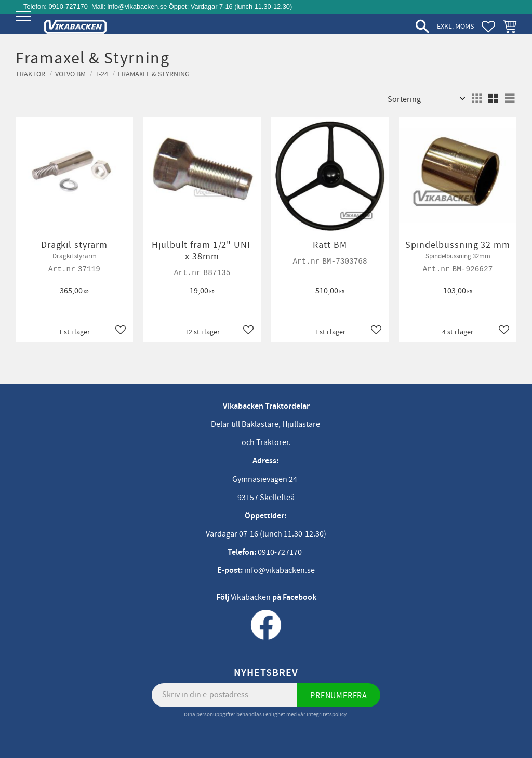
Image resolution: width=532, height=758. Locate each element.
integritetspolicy (327, 715)
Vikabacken (251, 597)
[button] (25, 25)
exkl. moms (455, 26)
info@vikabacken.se (137, 6)
